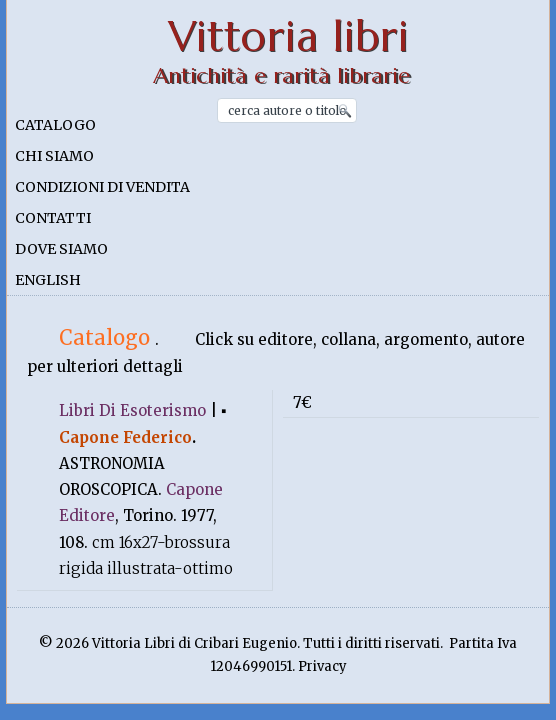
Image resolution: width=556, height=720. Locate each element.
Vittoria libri (288, 36)
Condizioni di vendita (102, 187)
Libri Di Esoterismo (132, 410)
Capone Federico (125, 437)
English (48, 280)
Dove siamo (61, 249)
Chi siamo (54, 156)
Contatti (53, 218)
